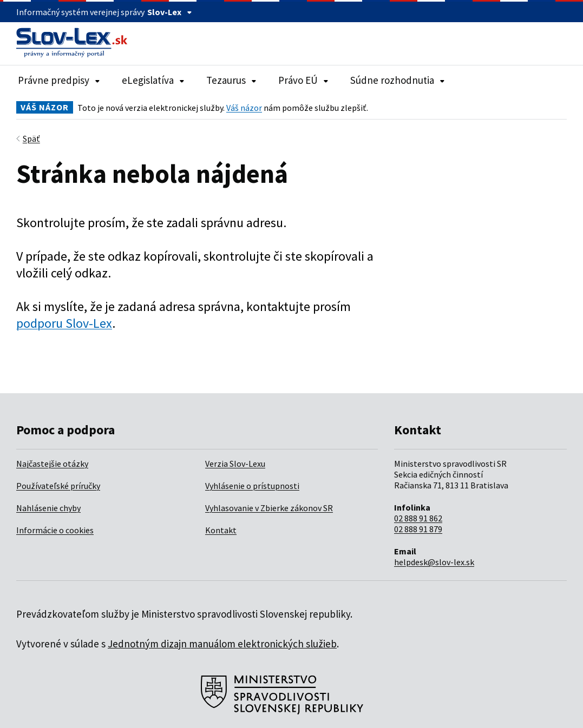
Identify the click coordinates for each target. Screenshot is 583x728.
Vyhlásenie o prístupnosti (252, 486)
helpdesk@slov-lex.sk (434, 562)
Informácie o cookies (55, 530)
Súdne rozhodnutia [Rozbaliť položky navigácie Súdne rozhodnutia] (398, 80)
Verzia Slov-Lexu (235, 464)
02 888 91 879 (418, 529)
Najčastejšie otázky (52, 464)
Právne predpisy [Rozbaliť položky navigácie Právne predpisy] (59, 80)
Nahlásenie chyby (48, 508)
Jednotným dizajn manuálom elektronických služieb (222, 644)
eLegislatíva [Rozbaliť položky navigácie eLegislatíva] (153, 80)
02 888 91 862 (418, 518)
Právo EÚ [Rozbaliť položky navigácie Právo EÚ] (303, 80)
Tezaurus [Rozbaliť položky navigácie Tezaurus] (231, 80)
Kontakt (221, 530)
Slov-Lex (170, 12)
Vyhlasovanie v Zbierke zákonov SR (269, 508)
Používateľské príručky (58, 486)
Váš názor (244, 108)
